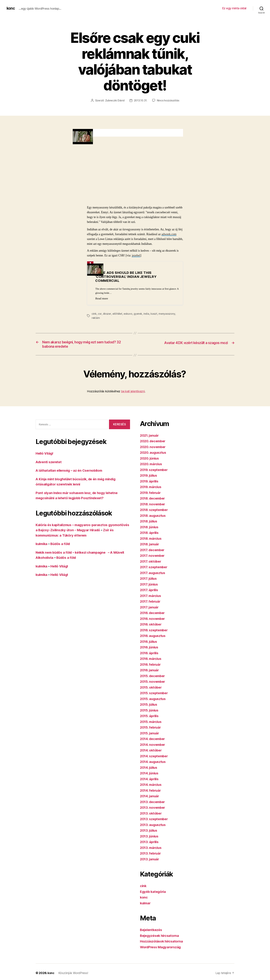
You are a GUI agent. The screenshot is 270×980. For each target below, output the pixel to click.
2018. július (150, 522)
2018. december (154, 499)
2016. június (150, 648)
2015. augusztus (154, 700)
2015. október (151, 688)
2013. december (153, 803)
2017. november (153, 556)
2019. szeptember (155, 471)
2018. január (150, 545)
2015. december (153, 677)
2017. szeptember (155, 568)
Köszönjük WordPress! (73, 974)
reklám (96, 318)
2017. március (151, 597)
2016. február (151, 665)
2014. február (151, 791)
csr (100, 314)
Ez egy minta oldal (234, 8)
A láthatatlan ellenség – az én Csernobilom (71, 471)
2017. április (150, 591)
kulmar (146, 904)
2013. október (151, 814)
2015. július (149, 705)
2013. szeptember (155, 820)
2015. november (153, 682)
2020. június (150, 459)
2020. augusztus (154, 453)
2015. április (150, 717)
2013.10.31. (141, 100)
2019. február (151, 493)
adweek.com (169, 234)
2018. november (153, 505)
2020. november (153, 448)
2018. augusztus (154, 516)
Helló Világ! (45, 454)
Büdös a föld (62, 545)
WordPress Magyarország (162, 948)
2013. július (149, 831)
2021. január (150, 436)
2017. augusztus (153, 574)
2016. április (150, 654)
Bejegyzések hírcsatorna (161, 936)
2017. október (151, 562)
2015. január (150, 734)
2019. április (150, 482)
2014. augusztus (154, 763)
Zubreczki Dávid (115, 100)
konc (11, 8)
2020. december (154, 442)
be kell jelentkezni (133, 392)
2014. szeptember (155, 757)
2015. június (150, 711)
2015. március (152, 723)
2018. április (150, 533)
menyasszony (168, 314)
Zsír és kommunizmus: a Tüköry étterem (69, 536)
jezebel (136, 255)
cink (94, 314)
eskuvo (128, 314)
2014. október (152, 751)
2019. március (152, 488)
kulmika (42, 545)
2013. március (152, 848)
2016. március (152, 659)
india (147, 314)
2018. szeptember (155, 511)
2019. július (149, 476)
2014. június (150, 774)
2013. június (150, 837)
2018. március (152, 539)
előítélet (118, 314)
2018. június (150, 528)
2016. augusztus (154, 637)
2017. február (151, 602)
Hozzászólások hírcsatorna (162, 942)
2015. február (151, 728)
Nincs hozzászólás (168, 100)
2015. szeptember (155, 694)
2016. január (150, 671)
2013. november (153, 808)
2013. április (150, 843)
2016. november (153, 619)
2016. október (151, 625)
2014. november (153, 745)
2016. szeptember (155, 631)
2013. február (151, 854)
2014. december (154, 740)
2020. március (152, 465)
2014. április (150, 780)
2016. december (153, 614)
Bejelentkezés (152, 931)
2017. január (150, 608)
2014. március (152, 785)
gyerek (139, 314)
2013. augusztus (154, 826)
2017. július (149, 579)
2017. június (150, 585)
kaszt (155, 314)
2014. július (150, 768)
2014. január (150, 797)
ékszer (107, 314)
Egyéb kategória (154, 892)
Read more (102, 298)
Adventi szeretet (49, 463)
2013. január (150, 860)
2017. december (153, 551)
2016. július (149, 642)
